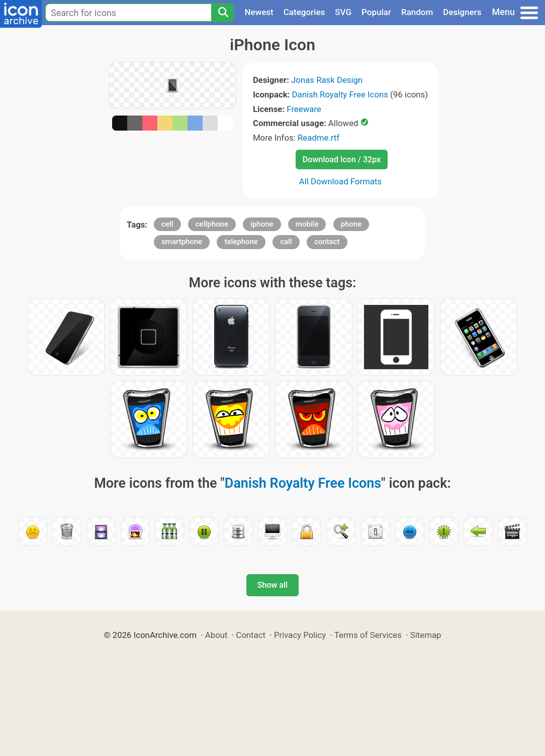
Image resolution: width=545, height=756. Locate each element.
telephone (241, 242)
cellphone (212, 224)
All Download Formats (341, 181)
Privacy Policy (300, 635)
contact (327, 242)
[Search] (223, 13)
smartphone (182, 242)
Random (417, 12)
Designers (462, 12)
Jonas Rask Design (327, 80)
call (286, 242)
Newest (259, 12)
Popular (376, 12)
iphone (262, 224)
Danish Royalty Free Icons (340, 94)
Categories (304, 12)
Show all (272, 585)
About (216, 635)
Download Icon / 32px (342, 159)
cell (167, 224)
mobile (307, 224)
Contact (251, 635)
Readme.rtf (319, 138)
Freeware (304, 109)
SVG (343, 12)
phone (351, 224)
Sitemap (426, 635)
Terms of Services (368, 635)
